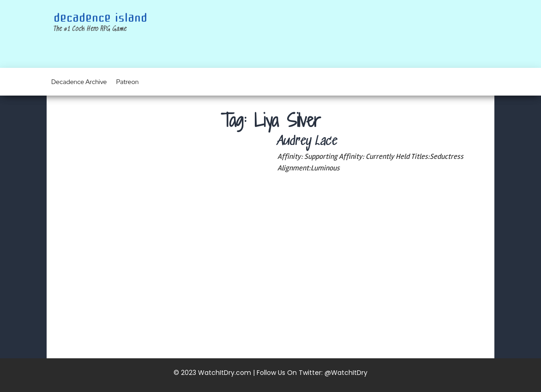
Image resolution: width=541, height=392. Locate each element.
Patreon (128, 82)
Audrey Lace (307, 142)
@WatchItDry (346, 373)
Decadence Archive (79, 82)
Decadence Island (100, 18)
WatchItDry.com (225, 373)
